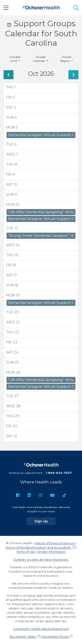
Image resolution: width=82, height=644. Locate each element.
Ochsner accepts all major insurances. (41, 559)
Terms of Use (26, 552)
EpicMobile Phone (55, 637)
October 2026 (15, 59)
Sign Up (45, 521)
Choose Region (66, 59)
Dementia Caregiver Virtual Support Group (41, 135)
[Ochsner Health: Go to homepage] (41, 7)
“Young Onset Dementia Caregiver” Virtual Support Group (41, 236)
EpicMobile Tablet (23, 637)
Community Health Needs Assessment (41, 629)
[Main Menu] (6, 8)
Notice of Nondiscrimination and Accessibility (38, 547)
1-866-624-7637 (59, 473)
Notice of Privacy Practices (55, 543)
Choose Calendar (39, 59)
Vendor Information (51, 552)
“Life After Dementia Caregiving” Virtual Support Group (41, 212)
